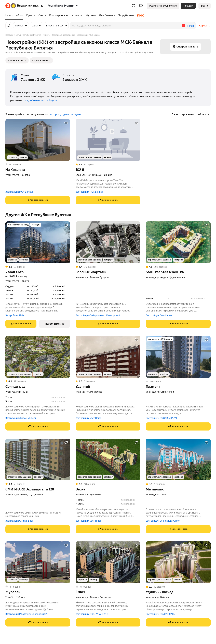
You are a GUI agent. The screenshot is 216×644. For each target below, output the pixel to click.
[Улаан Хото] (38, 242)
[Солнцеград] (38, 357)
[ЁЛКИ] (108, 562)
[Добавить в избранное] (66, 123)
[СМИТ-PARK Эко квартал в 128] (38, 459)
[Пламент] (178, 357)
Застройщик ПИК (15, 315)
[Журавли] (38, 562)
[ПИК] (140, 15)
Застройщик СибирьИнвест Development (98, 315)
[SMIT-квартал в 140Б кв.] (178, 242)
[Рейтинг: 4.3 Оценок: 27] (38, 267)
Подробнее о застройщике (40, 100)
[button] (141, 6)
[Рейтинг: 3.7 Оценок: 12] (108, 164)
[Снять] (42, 15)
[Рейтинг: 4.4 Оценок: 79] (108, 267)
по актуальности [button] (38, 114)
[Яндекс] (8, 6)
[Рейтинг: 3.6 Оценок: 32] (108, 381)
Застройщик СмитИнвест (160, 315)
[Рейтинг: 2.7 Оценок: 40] (108, 484)
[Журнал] (91, 15)
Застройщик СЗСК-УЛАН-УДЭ (92, 614)
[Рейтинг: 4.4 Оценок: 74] (38, 484)
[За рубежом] (126, 15)
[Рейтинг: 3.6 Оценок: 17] (178, 484)
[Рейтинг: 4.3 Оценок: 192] (38, 381)
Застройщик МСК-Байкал (19, 192)
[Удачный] (108, 357)
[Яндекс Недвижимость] (27, 6)
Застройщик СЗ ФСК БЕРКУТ (161, 418)
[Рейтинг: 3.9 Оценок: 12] (178, 587)
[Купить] (31, 15)
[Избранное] (133, 6)
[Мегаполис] (178, 459)
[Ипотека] (77, 15)
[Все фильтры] (9, 26)
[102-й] (108, 140)
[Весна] (108, 459)
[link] (205, 6)
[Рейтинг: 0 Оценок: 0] (38, 164)
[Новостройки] (15, 15)
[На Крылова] (38, 140)
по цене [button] (76, 114)
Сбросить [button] (205, 26)
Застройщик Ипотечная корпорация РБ (27, 614)
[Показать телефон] (38, 200)
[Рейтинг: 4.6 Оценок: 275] (178, 267)
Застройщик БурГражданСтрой (163, 521)
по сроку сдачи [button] (60, 114)
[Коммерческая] (59, 15)
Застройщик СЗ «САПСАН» (160, 614)
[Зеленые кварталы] (108, 242)
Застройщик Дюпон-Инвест (21, 418)
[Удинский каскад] (178, 562)
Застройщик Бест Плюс (88, 418)
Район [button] (190, 26)
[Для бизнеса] (107, 15)
